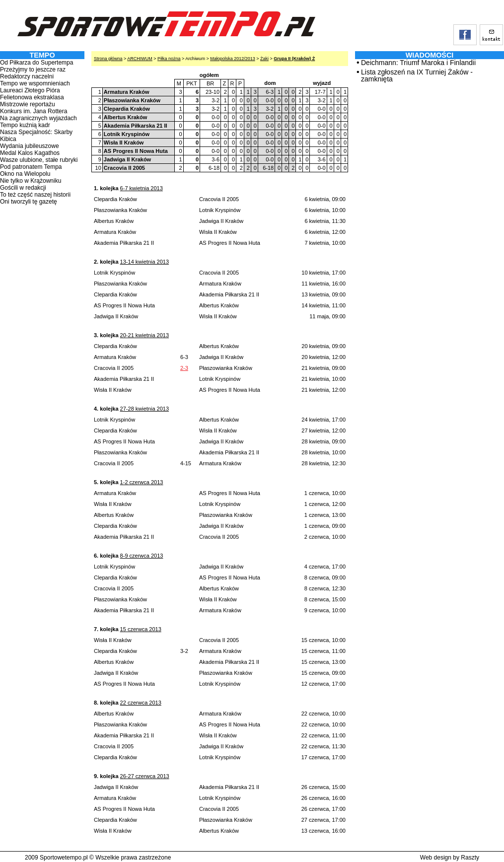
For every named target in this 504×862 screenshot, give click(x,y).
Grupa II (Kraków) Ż (294, 59)
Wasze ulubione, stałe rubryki (39, 160)
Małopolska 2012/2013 (233, 59)
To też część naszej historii (35, 195)
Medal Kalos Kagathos (30, 153)
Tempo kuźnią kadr (25, 125)
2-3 (184, 368)
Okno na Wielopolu (25, 174)
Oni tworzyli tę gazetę (29, 202)
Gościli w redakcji (23, 188)
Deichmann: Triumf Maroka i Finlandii (418, 63)
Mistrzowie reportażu (28, 104)
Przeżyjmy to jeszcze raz (33, 70)
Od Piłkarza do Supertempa (36, 63)
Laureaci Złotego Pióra (30, 90)
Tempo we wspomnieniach (35, 83)
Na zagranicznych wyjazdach (38, 118)
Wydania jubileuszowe (30, 146)
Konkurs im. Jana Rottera (34, 111)
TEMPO (42, 55)
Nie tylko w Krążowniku (31, 181)
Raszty (470, 858)
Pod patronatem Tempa (31, 167)
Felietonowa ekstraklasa (32, 97)
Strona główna (108, 59)
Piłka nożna (169, 59)
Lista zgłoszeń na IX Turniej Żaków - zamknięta (417, 75)
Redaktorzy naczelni (27, 76)
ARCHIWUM (140, 59)
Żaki (264, 59)
